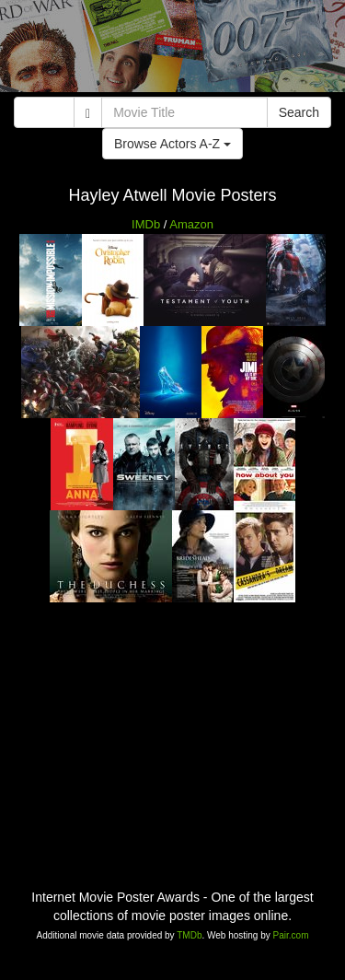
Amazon (191, 224)
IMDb (146, 224)
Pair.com (291, 935)
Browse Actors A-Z (172, 144)
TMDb (189, 935)
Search (299, 112)
